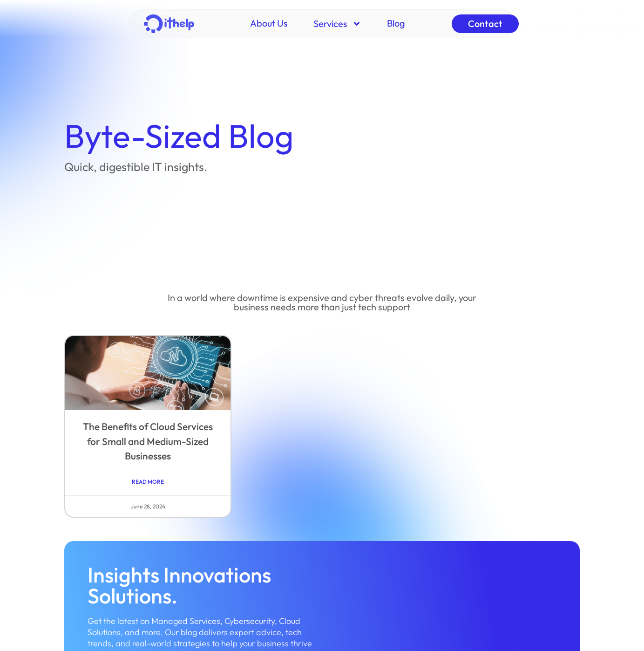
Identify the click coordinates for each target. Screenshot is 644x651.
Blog (396, 23)
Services (337, 24)
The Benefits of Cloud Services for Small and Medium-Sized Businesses (148, 441)
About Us (269, 23)
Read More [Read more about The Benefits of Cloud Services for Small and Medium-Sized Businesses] (148, 482)
